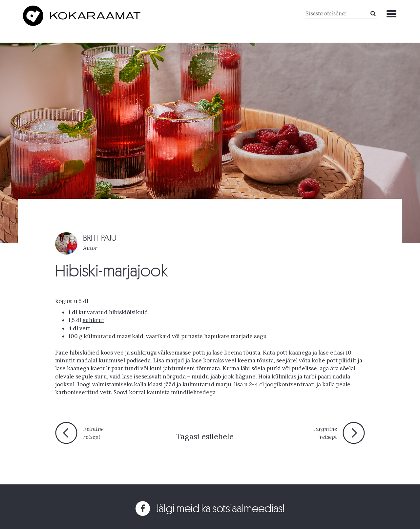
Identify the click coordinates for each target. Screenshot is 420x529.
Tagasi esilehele (205, 436)
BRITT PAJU (100, 238)
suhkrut (94, 320)
